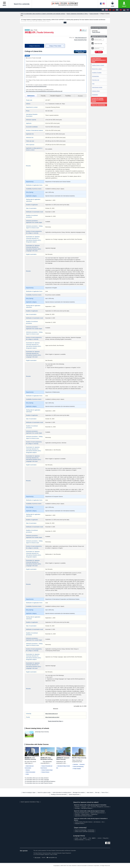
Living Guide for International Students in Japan (99, 60)
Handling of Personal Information (59, 795)
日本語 (76, 838)
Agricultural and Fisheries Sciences (83, 816)
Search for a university (20, 4)
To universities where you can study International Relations (40, 781)
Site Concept (37, 857)
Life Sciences (97, 822)
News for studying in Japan (29, 793)
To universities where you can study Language (37, 780)
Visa (93, 84)
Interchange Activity (97, 87)
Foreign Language (77, 769)
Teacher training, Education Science (83, 822)
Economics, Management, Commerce (100, 807)
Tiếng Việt (105, 838)
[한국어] (117, 10)
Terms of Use (105, 793)
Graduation (95, 95)
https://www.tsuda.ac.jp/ (81, 38)
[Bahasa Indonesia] (124, 10)
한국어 (100, 838)
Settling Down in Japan (98, 65)
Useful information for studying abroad (62, 793)
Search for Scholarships (99, 105)
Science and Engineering (78, 767)
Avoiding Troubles (97, 73)
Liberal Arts (76, 764)
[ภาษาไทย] (128, 10)
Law (88, 807)
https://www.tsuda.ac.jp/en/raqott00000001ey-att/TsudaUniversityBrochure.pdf (44, 91)
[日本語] (103, 10)
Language (83, 807)
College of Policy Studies (55, 46)
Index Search (90, 793)
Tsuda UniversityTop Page (80, 40)
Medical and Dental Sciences (97, 813)
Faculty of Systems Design (47, 770)
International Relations (87, 808)
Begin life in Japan (97, 69)
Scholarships (95, 76)
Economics (82, 764)
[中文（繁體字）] (114, 10)
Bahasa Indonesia (79, 840)
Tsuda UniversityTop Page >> (56, 721)
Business (28, 770)
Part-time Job (96, 80)
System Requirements (74, 795)
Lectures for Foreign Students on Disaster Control (98, 100)
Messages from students (79, 793)
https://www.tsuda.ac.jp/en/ (52, 717)
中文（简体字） (84, 838)
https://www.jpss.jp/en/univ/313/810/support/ (36, 86)
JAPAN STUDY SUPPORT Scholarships (85, 832)
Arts (103, 822)
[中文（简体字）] (110, 10)
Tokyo (32, 30)
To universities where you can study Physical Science (39, 783)
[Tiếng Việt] (121, 10)
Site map (97, 793)
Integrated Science (79, 824)
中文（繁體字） (93, 838)
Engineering (94, 814)
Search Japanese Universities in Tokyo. (30, 802)
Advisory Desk (96, 91)
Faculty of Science (45, 772)
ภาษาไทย (87, 840)
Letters (27, 774)
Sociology (77, 808)
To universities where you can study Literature (37, 778)
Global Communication (31, 772)
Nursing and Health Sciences (82, 813)
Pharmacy (77, 814)
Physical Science (85, 814)
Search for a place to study (44, 793)
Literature (77, 807)
